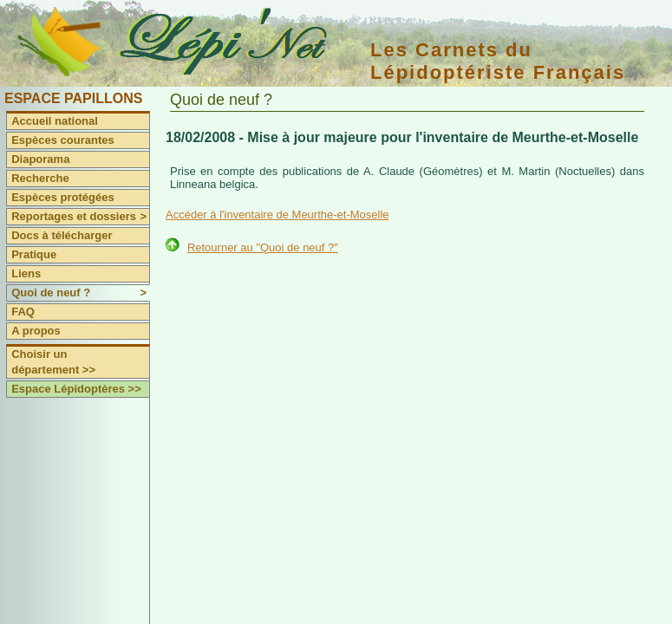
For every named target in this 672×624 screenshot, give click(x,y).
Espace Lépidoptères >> (76, 389)
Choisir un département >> (53, 362)
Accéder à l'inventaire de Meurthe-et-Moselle (277, 214)
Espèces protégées (63, 197)
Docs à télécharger (62, 235)
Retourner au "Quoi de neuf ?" (263, 247)
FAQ (23, 312)
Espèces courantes (63, 140)
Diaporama (40, 159)
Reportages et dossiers (80, 217)
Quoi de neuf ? (80, 293)
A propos (36, 331)
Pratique (34, 254)
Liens (26, 273)
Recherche (40, 178)
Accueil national (55, 121)
